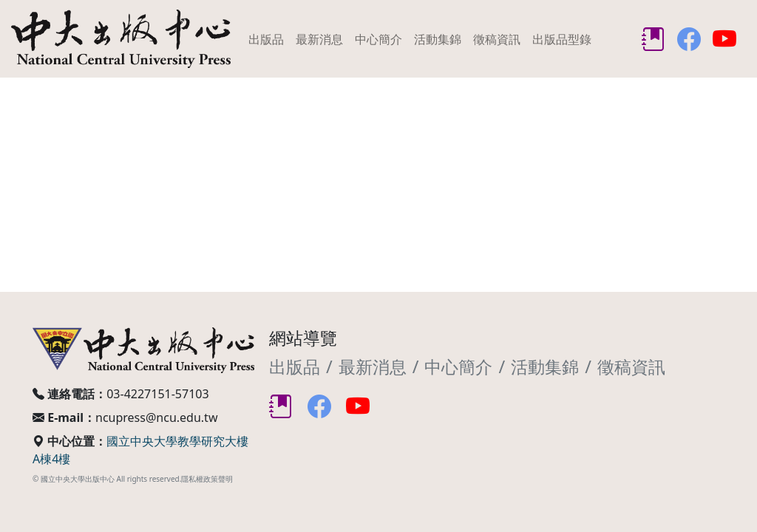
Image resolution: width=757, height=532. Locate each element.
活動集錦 (438, 39)
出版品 (266, 39)
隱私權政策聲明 (207, 479)
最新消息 (319, 39)
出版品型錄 (562, 39)
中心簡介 (378, 39)
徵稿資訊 (497, 39)
